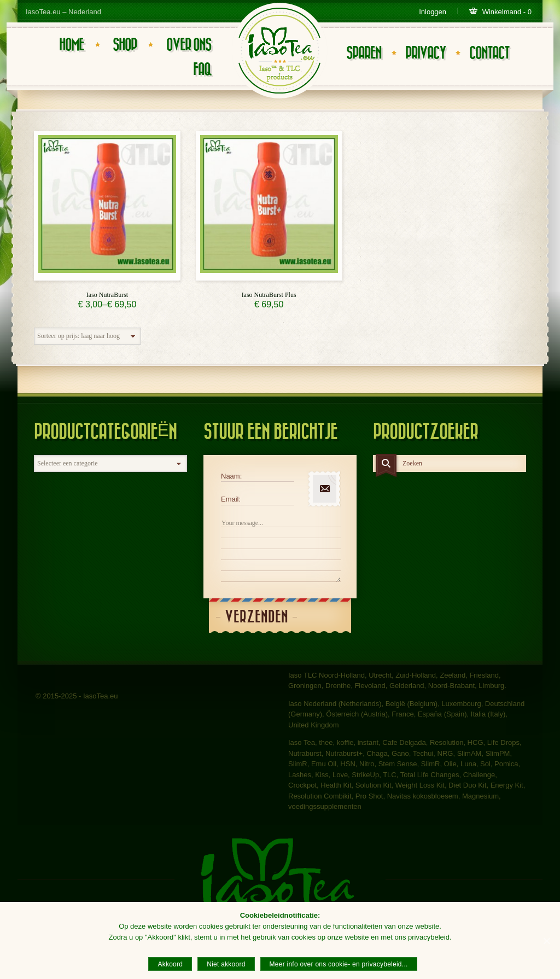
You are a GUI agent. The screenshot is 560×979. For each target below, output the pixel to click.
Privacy (425, 53)
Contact (489, 53)
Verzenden (256, 617)
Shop (125, 45)
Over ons (189, 45)
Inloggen (433, 12)
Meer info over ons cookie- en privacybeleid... (339, 964)
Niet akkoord (226, 964)
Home (71, 45)
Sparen (364, 53)
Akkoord (170, 964)
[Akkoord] (546, 941)
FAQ (202, 70)
